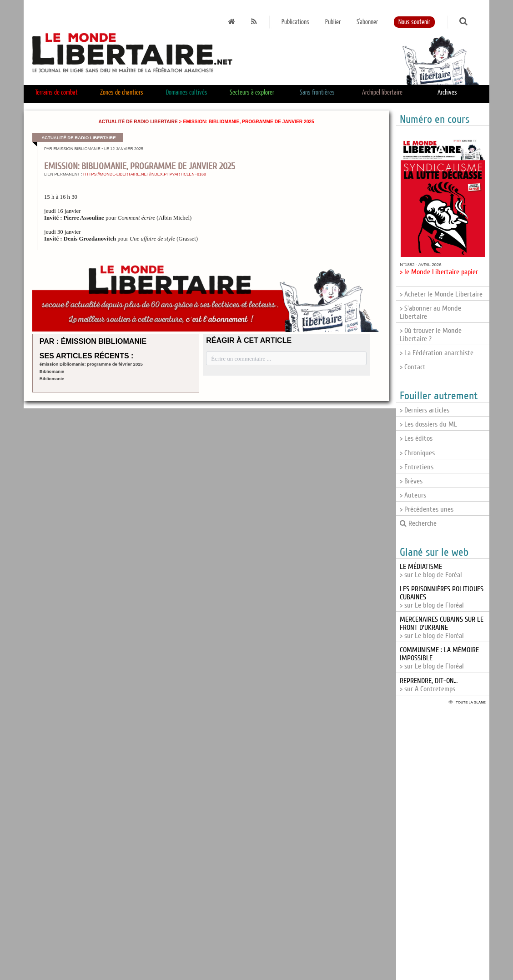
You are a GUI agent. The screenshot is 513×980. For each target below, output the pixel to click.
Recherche (418, 523)
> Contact (413, 367)
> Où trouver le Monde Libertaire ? (431, 335)
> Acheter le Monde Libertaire (441, 294)
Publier (333, 22)
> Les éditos (416, 438)
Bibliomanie (52, 371)
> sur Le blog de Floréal (442, 628)
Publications (295, 22)
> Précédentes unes (427, 509)
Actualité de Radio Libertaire (138, 122)
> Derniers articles (425, 410)
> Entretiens (417, 467)
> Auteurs (413, 495)
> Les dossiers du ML (428, 424)
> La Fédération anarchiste (437, 353)
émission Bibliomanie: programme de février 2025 (91, 364)
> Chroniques (417, 453)
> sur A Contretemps (429, 685)
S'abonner (367, 22)
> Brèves (411, 481)
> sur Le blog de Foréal (431, 571)
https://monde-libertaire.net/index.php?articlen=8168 (145, 174)
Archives (447, 93)
